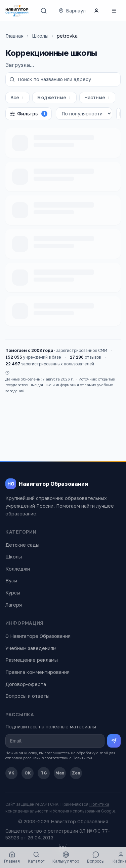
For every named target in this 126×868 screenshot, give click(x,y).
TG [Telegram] (44, 773)
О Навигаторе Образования (38, 636)
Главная (14, 36)
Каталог (36, 857)
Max (60, 773)
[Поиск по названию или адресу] (63, 79)
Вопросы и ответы (27, 696)
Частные (97, 97)
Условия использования (76, 811)
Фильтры (29, 114)
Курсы (13, 593)
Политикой (82, 758)
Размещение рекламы (32, 660)
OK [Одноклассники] (28, 773)
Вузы (11, 581)
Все (17, 97)
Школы (40, 36)
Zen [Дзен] (76, 773)
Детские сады (22, 545)
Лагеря (14, 605)
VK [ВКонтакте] (11, 773)
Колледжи (18, 569)
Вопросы (96, 857)
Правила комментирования (37, 672)
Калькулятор (66, 857)
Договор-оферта (26, 684)
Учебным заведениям (31, 648)
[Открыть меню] (114, 11)
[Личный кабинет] (96, 11)
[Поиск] (44, 11)
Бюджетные (54, 97)
